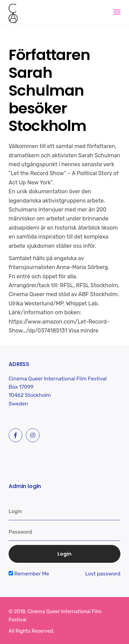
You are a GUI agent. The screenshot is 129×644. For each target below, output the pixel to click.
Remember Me (29, 574)
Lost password (103, 574)
